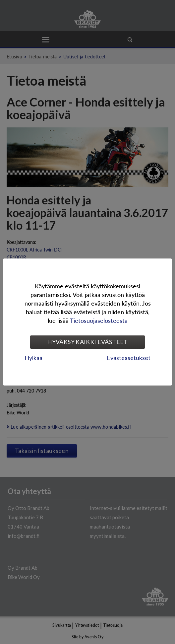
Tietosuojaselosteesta (99, 320)
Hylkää (33, 358)
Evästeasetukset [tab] (129, 358)
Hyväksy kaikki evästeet (87, 342)
